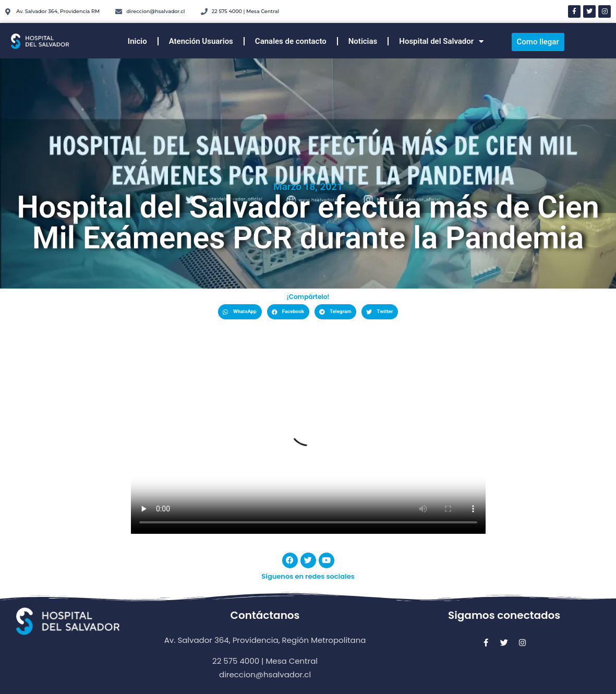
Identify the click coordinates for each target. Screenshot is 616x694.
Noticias (363, 41)
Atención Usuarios (201, 41)
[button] (240, 312)
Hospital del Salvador (441, 41)
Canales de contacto (291, 41)
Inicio (137, 41)
